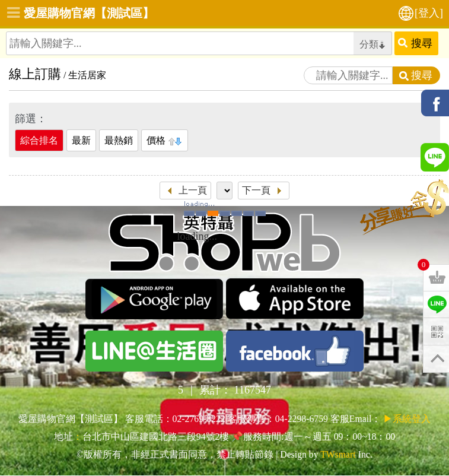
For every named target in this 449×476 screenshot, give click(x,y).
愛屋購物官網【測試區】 (89, 13)
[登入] (429, 13)
